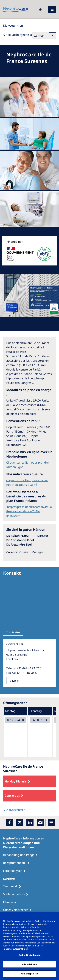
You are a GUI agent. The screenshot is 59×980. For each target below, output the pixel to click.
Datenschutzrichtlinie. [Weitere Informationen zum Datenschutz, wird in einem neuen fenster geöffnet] (16, 949)
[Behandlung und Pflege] (22, 855)
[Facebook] (10, 822)
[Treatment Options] (14, 886)
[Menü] (52, 9)
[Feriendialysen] (16, 871)
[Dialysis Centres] (13, 25)
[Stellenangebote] (17, 894)
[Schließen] (55, 916)
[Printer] (51, 822)
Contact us (12, 795)
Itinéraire (13, 632)
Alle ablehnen (29, 964)
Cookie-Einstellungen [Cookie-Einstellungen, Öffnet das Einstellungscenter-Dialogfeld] (30, 955)
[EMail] (40, 822)
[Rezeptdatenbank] (18, 863)
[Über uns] (11, 902)
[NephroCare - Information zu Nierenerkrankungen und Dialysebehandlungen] (29, 843)
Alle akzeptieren (29, 974)
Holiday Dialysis (16, 781)
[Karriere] (10, 879)
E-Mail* (15, 681)
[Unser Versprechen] (19, 910)
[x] (20, 822)
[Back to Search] (18, 35)
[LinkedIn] (30, 822)
